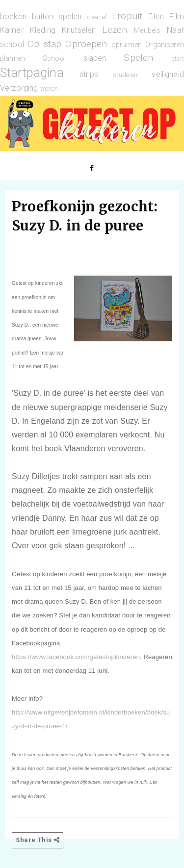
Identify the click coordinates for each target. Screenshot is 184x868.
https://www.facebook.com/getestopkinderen (76, 657)
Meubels (147, 31)
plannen (13, 59)
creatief (97, 17)
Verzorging (19, 88)
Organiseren (165, 45)
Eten (156, 16)
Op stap (44, 44)
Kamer (12, 30)
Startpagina (32, 73)
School (54, 59)
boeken (13, 16)
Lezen (115, 30)
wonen (49, 89)
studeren (125, 75)
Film (177, 16)
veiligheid (168, 74)
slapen (95, 58)
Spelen (138, 58)
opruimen (127, 45)
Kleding (43, 30)
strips (89, 74)
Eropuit (127, 16)
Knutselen (79, 30)
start (178, 59)
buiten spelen (57, 16)
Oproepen (86, 44)
